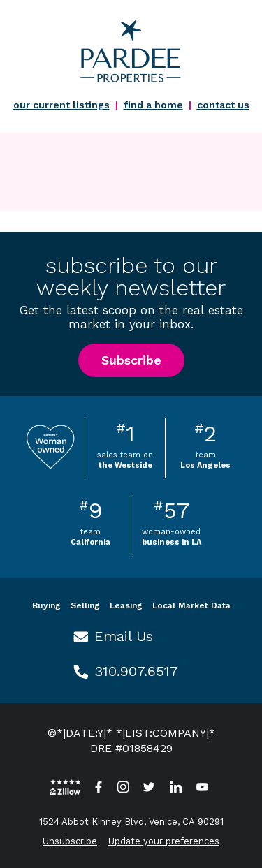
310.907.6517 (136, 671)
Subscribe (131, 360)
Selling (85, 605)
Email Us (124, 636)
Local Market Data (191, 605)
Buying (46, 605)
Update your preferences (164, 841)
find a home (153, 105)
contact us (223, 105)
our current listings (61, 105)
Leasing (126, 605)
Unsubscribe (70, 841)
